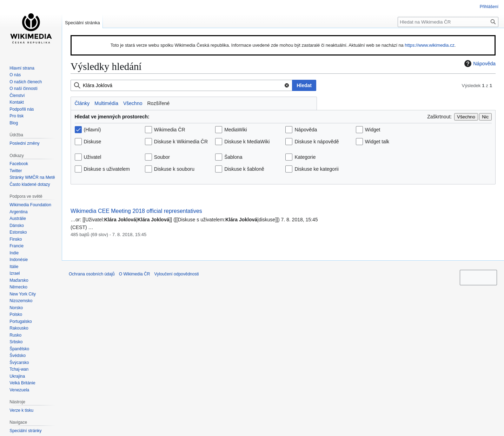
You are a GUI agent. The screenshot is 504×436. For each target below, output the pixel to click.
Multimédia (106, 103)
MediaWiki (236, 130)
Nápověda (479, 64)
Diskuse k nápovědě (317, 142)
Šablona (233, 157)
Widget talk (377, 142)
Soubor (162, 157)
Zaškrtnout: (439, 117)
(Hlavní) (92, 130)
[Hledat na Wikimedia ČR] (448, 22)
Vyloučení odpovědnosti (176, 274)
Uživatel (93, 157)
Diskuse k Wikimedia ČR (181, 142)
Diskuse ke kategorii (316, 169)
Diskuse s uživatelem (107, 169)
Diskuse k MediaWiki (247, 142)
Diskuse (93, 142)
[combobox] (181, 85)
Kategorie (305, 157)
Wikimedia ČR (170, 130)
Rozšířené (158, 103)
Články (82, 103)
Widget (373, 130)
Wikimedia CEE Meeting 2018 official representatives (136, 211)
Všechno (133, 103)
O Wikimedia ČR (135, 274)
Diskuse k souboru (174, 169)
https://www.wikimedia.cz (430, 45)
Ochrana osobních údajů (92, 274)
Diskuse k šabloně (244, 169)
